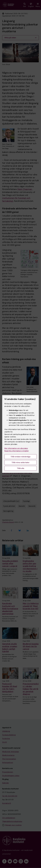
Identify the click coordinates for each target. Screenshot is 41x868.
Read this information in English (17, 451)
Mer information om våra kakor (16, 448)
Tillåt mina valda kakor (20, 462)
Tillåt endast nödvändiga (20, 457)
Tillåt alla (21, 468)
